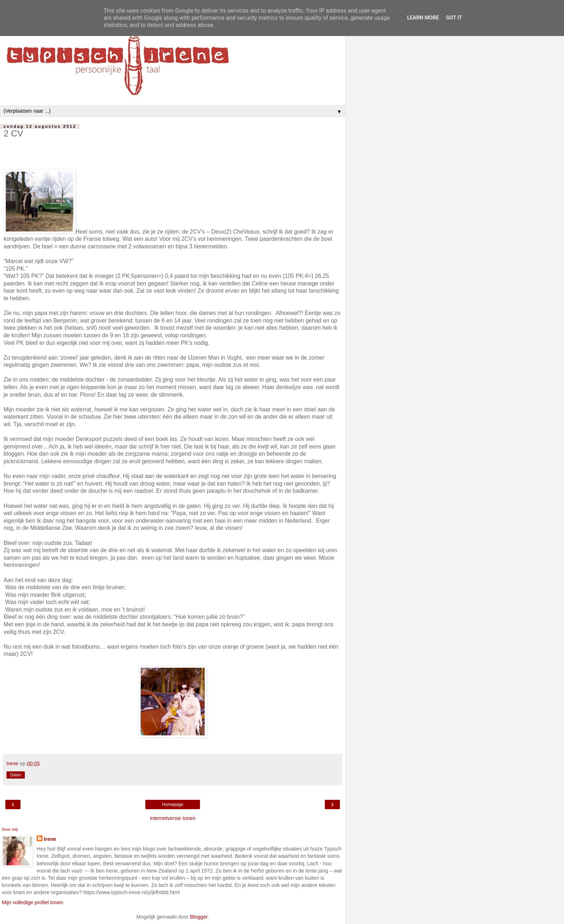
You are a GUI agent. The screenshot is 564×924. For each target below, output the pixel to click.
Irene (50, 839)
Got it (454, 18)
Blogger (199, 917)
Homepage (173, 804)
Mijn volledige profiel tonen (32, 902)
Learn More (423, 18)
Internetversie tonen (172, 818)
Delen (16, 775)
